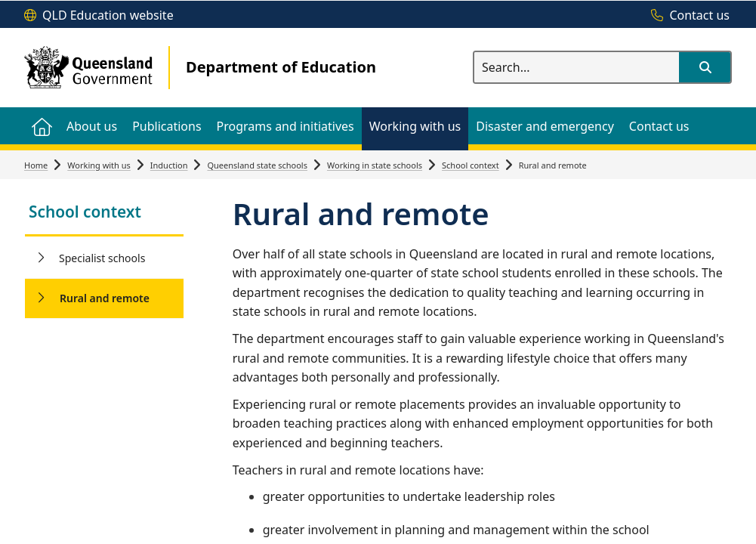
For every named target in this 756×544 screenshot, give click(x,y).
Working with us (99, 165)
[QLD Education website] (99, 16)
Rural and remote (105, 298)
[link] (104, 213)
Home (36, 165)
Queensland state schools (257, 165)
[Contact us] (687, 16)
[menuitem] (42, 126)
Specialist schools (102, 258)
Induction (169, 165)
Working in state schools (375, 165)
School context (471, 165)
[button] (705, 67)
